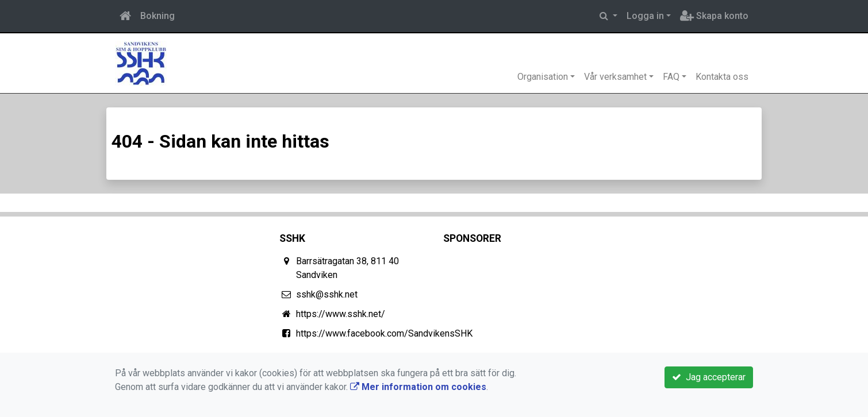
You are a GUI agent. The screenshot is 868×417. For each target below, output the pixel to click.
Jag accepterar (709, 377)
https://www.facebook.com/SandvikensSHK (384, 333)
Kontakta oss (722, 77)
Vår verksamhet (615, 77)
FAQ (671, 77)
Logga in (645, 16)
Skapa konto (714, 16)
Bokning (158, 16)
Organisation (543, 77)
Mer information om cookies (418, 387)
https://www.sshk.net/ (341, 314)
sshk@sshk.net (327, 294)
